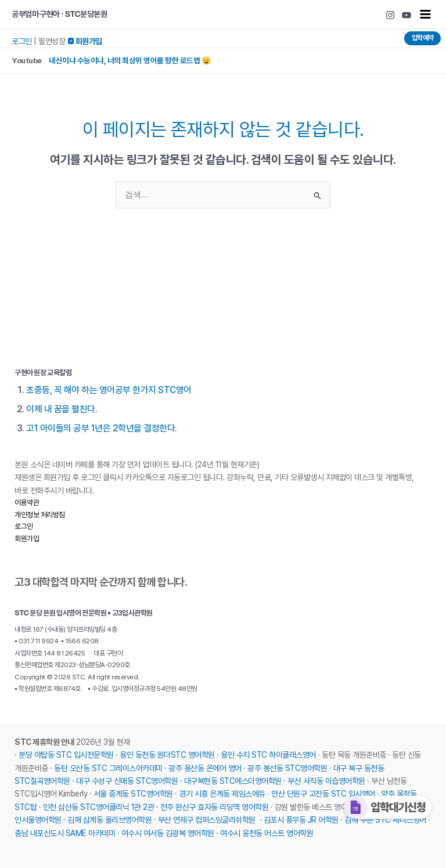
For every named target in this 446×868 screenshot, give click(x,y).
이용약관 (27, 503)
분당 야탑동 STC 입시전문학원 (66, 755)
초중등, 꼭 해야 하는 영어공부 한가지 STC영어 (109, 390)
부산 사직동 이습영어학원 (326, 780)
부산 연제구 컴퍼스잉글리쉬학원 (207, 820)
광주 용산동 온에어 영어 (205, 768)
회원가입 (27, 538)
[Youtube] (407, 15)
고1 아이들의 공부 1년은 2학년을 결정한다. (102, 428)
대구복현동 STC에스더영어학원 (233, 780)
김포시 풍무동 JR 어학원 (301, 820)
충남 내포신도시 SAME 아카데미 (65, 833)
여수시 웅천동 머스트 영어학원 (267, 833)
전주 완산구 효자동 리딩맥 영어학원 (215, 806)
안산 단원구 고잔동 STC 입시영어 (323, 794)
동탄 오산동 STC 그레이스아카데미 (108, 768)
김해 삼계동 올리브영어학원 (109, 820)
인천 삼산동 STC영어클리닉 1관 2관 (99, 806)
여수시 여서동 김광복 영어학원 (168, 833)
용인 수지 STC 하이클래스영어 (268, 755)
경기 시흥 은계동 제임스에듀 (222, 794)
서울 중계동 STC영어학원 (133, 794)
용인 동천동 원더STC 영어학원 (167, 755)
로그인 (22, 41)
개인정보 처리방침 (40, 514)
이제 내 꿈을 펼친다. (62, 409)
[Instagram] (390, 15)
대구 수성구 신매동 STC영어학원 (127, 780)
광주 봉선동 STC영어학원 (287, 768)
